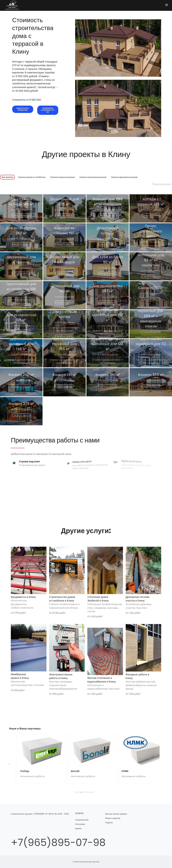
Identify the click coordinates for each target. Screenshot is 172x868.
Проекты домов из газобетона (32, 177)
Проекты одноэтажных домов (93, 177)
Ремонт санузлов (113, 818)
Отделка (109, 823)
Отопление (80, 824)
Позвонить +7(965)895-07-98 (48, 110)
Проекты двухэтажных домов (124, 177)
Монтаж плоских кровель (116, 814)
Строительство (82, 820)
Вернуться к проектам (23, 109)
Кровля (78, 829)
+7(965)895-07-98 (58, 842)
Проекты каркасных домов (62, 177)
